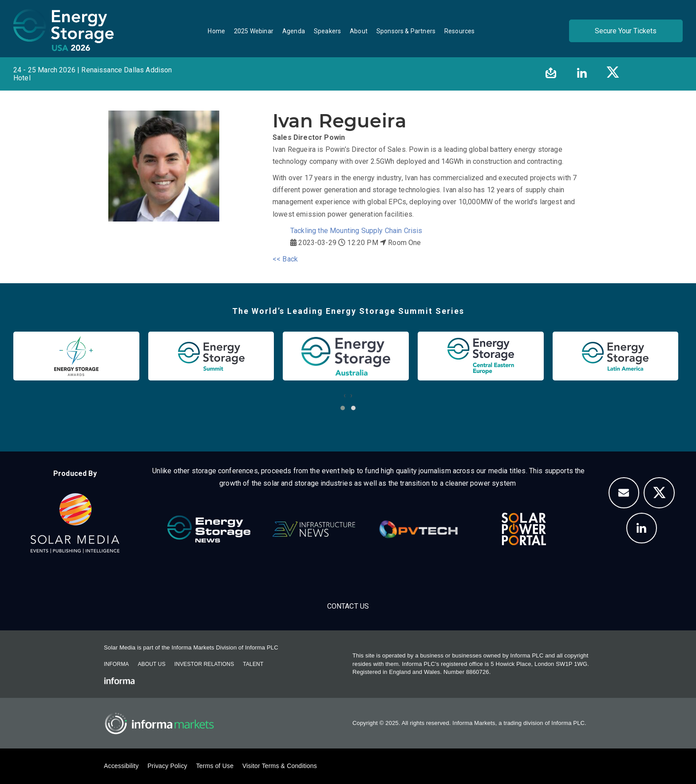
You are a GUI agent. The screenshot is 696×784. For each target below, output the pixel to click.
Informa (116, 664)
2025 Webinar (254, 31)
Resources (459, 31)
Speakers (327, 31)
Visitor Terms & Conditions (280, 766)
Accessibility (121, 766)
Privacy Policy (167, 766)
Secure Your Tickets (626, 31)
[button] (343, 408)
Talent (253, 664)
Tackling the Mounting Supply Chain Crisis (356, 231)
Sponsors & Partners (406, 31)
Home (216, 31)
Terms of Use (215, 766)
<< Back (285, 259)
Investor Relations (204, 664)
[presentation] (345, 395)
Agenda (294, 31)
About (359, 31)
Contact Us (348, 606)
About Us (151, 664)
